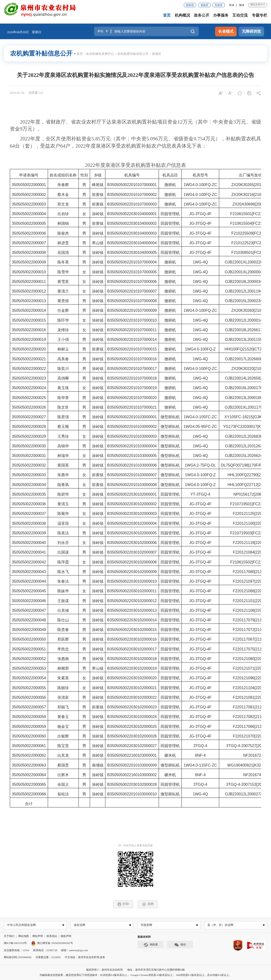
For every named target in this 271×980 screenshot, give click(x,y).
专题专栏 (259, 15)
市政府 (219, 5)
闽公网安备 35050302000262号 (52, 943)
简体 (232, 5)
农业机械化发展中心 (100, 54)
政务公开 (202, 15)
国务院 (190, 5)
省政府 (204, 5)
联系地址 (52, 936)
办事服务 (221, 15)
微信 (180, 945)
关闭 (148, 904)
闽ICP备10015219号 (15, 943)
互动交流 (240, 15)
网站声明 (38, 936)
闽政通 (151, 945)
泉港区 (157, 54)
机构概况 (182, 15)
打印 (123, 904)
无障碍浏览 (251, 31)
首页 (167, 15)
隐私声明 (66, 936)
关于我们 (9, 936)
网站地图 (24, 936)
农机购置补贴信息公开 (133, 54)
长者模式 (226, 31)
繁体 (242, 5)
